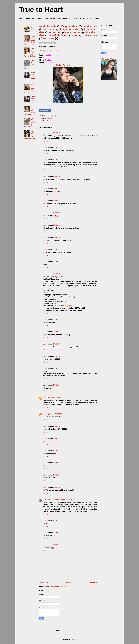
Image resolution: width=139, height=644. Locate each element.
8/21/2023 (57, 463)
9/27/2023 (57, 521)
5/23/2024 (57, 545)
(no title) (33, 28)
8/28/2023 (57, 475)
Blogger (74, 639)
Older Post (93, 582)
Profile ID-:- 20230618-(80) (50, 51)
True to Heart (41, 10)
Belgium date (69, 26)
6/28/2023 (57, 213)
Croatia (49, 121)
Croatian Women (33, 100)
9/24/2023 (70, 499)
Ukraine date (89, 35)
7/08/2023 (57, 320)
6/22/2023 (57, 147)
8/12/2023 (57, 451)
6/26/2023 (57, 201)
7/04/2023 (57, 262)
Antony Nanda (49, 397)
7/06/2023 (57, 274)
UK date (74, 36)
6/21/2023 (57, 133)
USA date (49, 38)
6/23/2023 (57, 160)
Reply (46, 141)
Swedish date (58, 35)
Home (69, 582)
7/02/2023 (57, 250)
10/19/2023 (57, 533)
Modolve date (55, 33)
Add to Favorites (64, 65)
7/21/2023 (57, 332)
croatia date (90, 26)
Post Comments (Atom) (59, 586)
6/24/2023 (57, 188)
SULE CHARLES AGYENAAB (55, 499)
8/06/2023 (57, 438)
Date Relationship (49, 30)
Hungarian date (69, 29)
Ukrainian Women (109, 59)
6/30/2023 (57, 237)
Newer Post (44, 582)
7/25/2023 (58, 397)
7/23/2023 (57, 385)
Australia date (48, 26)
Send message (45, 110)
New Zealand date (73, 33)
